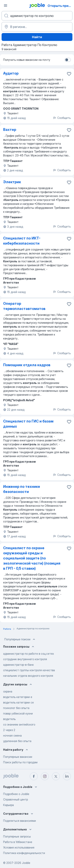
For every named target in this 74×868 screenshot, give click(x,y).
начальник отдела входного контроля (28, 676)
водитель (9, 719)
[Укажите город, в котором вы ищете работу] (37, 27)
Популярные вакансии (18, 757)
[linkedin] (67, 776)
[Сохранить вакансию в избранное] (69, 74)
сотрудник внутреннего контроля (25, 659)
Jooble (26, 863)
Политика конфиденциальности (24, 853)
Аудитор (11, 73)
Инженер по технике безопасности (22, 489)
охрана (8, 691)
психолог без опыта (16, 708)
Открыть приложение (60, 6)
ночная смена (12, 735)
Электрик (12, 182)
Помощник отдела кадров (27, 365)
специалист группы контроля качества (29, 670)
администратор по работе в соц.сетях (29, 654)
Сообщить (62, 118)
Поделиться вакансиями (20, 821)
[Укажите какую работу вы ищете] (37, 16)
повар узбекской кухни (18, 713)
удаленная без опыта (17, 741)
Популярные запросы (17, 836)
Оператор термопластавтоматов (24, 306)
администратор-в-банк (18, 665)
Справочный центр (15, 799)
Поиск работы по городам (20, 762)
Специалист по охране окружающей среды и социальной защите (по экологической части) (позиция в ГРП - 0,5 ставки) (32, 558)
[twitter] (56, 776)
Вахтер (10, 130)
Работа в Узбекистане (18, 842)
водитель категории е (18, 697)
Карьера (8, 805)
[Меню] (6, 6)
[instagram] (45, 776)
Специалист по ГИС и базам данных (28, 424)
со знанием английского (19, 724)
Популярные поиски (20, 639)
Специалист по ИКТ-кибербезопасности (22, 241)
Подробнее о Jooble (16, 794)
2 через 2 (9, 730)
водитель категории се (18, 702)
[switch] (68, 60)
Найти (37, 37)
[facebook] (34, 776)
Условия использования (19, 847)
